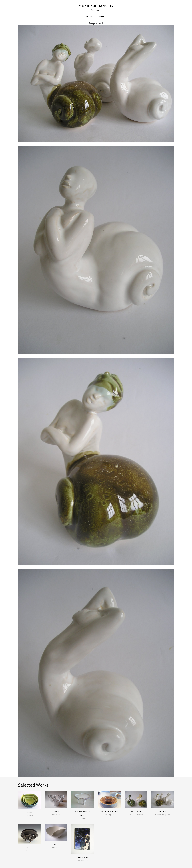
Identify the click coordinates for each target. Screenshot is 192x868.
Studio (29, 848)
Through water (83, 857)
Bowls (29, 813)
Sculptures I (136, 812)
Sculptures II (163, 812)
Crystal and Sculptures (109, 811)
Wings (56, 844)
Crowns (56, 812)
